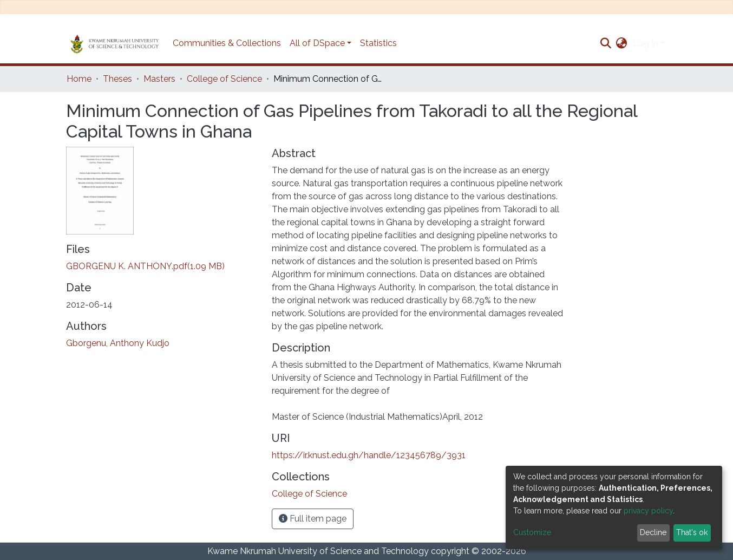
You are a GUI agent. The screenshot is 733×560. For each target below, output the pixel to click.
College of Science (224, 79)
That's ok (692, 532)
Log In (646, 43)
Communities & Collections (227, 43)
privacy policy (648, 511)
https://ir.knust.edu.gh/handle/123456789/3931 (369, 455)
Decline (653, 532)
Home (79, 79)
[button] (622, 43)
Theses (117, 79)
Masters (159, 79)
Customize (532, 532)
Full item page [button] (313, 519)
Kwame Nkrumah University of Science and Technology (318, 551)
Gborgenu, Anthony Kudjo (118, 343)
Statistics (378, 43)
